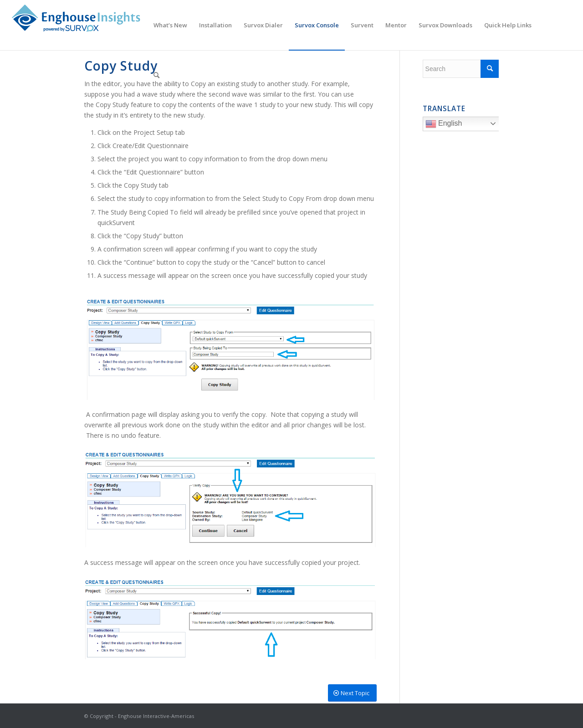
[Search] (156, 75)
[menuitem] (170, 25)
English (463, 125)
